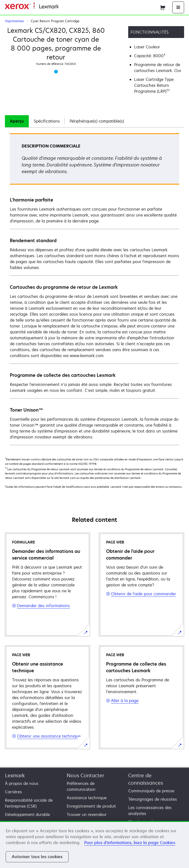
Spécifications (47, 121)
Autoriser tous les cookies (37, 857)
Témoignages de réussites (153, 799)
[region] (94, 844)
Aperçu (17, 121)
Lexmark (15, 775)
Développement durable (27, 814)
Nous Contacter (85, 775)
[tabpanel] (94, 289)
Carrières (13, 792)
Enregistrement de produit (91, 806)
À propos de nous (22, 783)
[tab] (17, 121)
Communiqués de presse (151, 791)
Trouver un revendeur (87, 814)
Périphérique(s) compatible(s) (97, 121)
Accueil (64, 7)
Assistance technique (87, 798)
